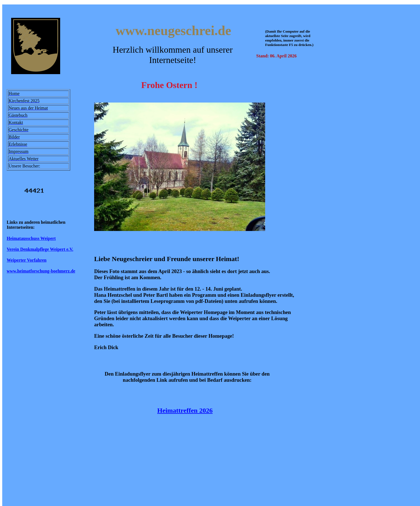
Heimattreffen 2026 (185, 410)
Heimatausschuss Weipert (31, 238)
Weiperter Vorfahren (27, 260)
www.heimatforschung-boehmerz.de (41, 271)
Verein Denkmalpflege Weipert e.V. (40, 249)
